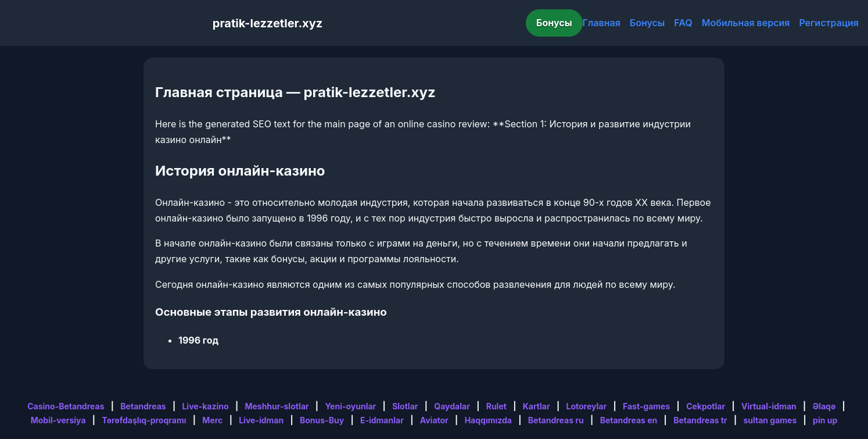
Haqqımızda (488, 420)
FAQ (683, 23)
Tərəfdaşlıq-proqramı (144, 420)
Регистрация (829, 23)
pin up (825, 420)
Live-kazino (205, 406)
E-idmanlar (382, 420)
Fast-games (646, 406)
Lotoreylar (587, 406)
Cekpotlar (706, 406)
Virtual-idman (769, 406)
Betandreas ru (556, 420)
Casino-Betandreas (66, 406)
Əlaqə (824, 406)
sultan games (770, 420)
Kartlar (537, 406)
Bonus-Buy (322, 420)
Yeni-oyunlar (350, 406)
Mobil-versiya (58, 420)
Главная (602, 23)
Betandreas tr (700, 420)
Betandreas (143, 406)
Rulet (496, 406)
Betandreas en (629, 420)
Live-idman (261, 420)
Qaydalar (452, 406)
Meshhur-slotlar (277, 406)
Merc (212, 420)
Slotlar (405, 406)
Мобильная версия (746, 23)
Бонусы (554, 23)
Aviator (434, 420)
